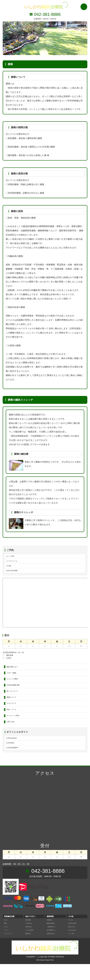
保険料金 (50, 936)
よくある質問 (31, 946)
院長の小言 (72, 943)
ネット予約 (11, 557)
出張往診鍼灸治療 (15, 692)
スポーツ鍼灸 (13, 678)
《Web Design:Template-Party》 (45, 976)
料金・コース (13, 720)
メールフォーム (14, 562)
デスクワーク (13, 713)
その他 (9, 568)
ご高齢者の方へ (53, 943)
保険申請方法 (52, 949)
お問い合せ (12, 734)
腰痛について (13, 706)
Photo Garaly (73, 946)
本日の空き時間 (14, 574)
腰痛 (6, 939)
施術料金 (29, 949)
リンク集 (72, 949)
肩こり (7, 936)
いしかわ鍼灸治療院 (41, 973)
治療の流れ (30, 943)
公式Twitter (11, 757)
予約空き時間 (73, 939)
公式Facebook (13, 752)
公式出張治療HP (14, 763)
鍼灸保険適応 (52, 939)
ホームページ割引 (15, 727)
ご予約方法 (30, 939)
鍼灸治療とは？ (14, 671)
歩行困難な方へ (53, 946)
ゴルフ (7, 943)
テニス (7, 946)
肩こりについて (14, 699)
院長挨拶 (29, 936)
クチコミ (72, 936)
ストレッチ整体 (14, 685)
